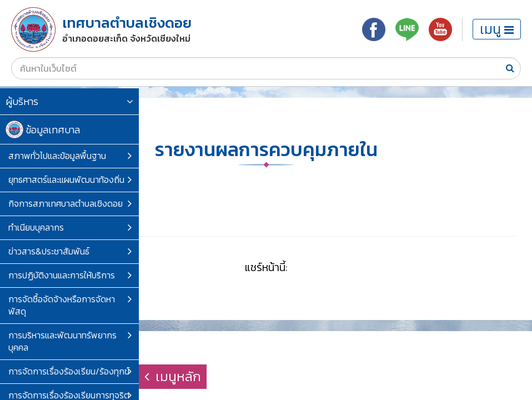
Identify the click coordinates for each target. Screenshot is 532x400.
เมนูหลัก (173, 376)
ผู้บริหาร (69, 101)
